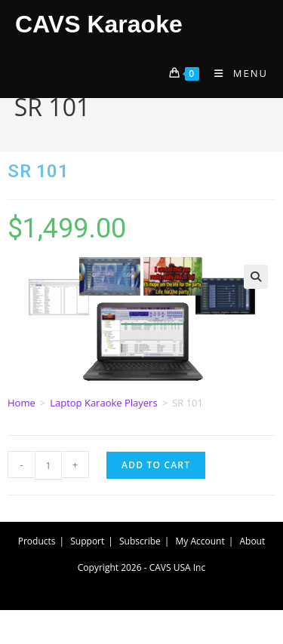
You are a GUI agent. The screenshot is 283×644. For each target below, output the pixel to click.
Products (37, 541)
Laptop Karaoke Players (103, 403)
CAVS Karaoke (99, 24)
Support (87, 541)
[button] (256, 277)
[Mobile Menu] (235, 73)
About (252, 541)
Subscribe (140, 541)
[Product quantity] (48, 465)
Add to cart (156, 465)
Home (22, 403)
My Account (200, 541)
